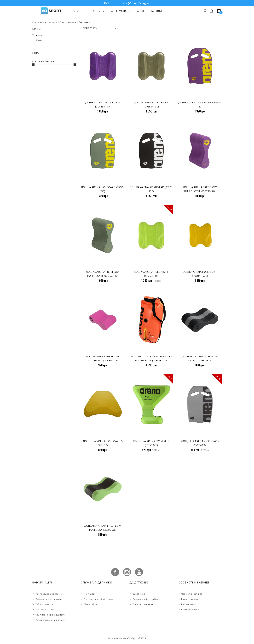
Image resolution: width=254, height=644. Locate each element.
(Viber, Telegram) (140, 3)
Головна (37, 22)
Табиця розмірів (44, 604)
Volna (39, 40)
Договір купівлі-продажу (49, 599)
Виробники (139, 594)
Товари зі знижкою (143, 604)
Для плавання (68, 22)
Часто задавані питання (49, 594)
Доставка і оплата (46, 609)
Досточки (84, 22)
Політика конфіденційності (50, 615)
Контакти (89, 594)
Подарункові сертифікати (147, 599)
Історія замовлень (191, 599)
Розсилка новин (190, 609)
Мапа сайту (90, 604)
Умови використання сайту (51, 620)
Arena (39, 35)
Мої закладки (189, 604)
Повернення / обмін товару (99, 599)
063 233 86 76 (115, 3)
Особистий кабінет (192, 594)
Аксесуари (51, 22)
